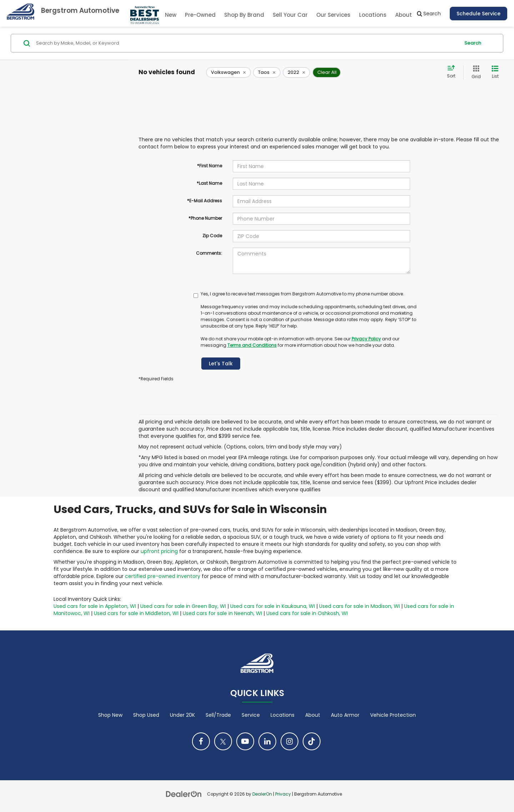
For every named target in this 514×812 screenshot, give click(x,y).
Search (473, 43)
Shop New (110, 715)
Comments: (209, 253)
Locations (373, 15)
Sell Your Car (290, 15)
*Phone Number (205, 218)
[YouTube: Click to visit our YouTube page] (245, 741)
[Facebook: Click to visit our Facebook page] (201, 741)
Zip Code (212, 236)
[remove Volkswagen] (228, 72)
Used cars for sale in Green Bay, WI (183, 606)
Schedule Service (478, 14)
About (313, 715)
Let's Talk (221, 364)
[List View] (495, 72)
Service (251, 715)
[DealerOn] (184, 794)
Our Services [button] (333, 15)
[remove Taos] (267, 72)
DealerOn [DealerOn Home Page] (262, 794)
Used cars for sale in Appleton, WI (95, 606)
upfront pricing (159, 551)
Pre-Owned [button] (200, 15)
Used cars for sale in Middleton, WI (136, 613)
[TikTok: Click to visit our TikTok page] (312, 741)
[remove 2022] (296, 72)
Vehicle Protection (393, 715)
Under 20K (182, 715)
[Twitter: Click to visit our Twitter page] (223, 741)
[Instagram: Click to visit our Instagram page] (289, 741)
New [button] (171, 15)
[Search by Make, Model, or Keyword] (247, 43)
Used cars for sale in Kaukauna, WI (273, 606)
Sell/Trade (218, 715)
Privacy (283, 794)
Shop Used (146, 715)
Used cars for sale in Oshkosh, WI (307, 613)
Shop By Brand (244, 15)
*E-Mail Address (205, 201)
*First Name (210, 166)
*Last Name (209, 183)
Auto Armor (345, 715)
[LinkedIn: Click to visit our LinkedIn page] (267, 741)
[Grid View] (475, 72)
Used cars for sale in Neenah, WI (222, 613)
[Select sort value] (453, 72)
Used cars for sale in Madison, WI (359, 606)
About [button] (404, 15)
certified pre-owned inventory (163, 576)
